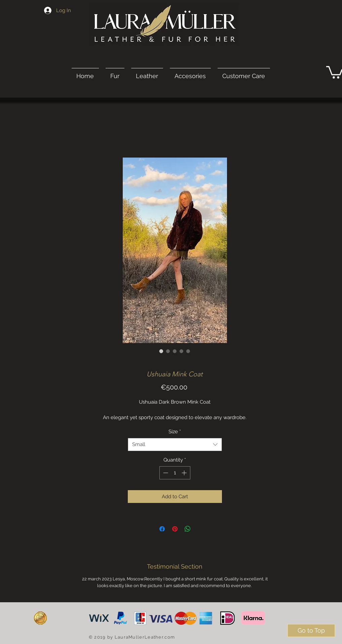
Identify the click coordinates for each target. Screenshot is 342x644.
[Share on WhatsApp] (188, 529)
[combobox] (175, 445)
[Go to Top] (311, 631)
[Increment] (185, 473)
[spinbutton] (175, 473)
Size (175, 432)
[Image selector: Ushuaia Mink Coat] (161, 351)
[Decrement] (165, 473)
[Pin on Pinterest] (175, 529)
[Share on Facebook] (162, 529)
